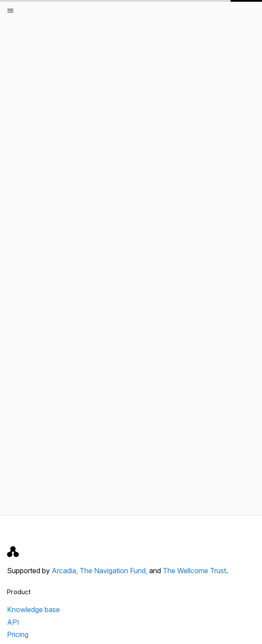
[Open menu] (10, 10)
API (13, 622)
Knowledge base (33, 609)
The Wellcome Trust (194, 571)
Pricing (18, 634)
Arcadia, (66, 571)
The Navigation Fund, (114, 571)
